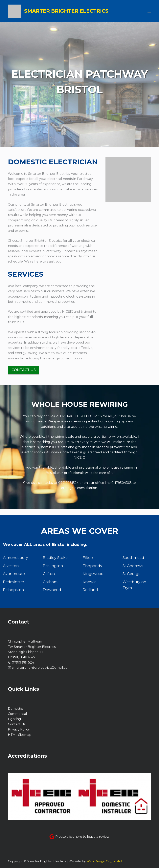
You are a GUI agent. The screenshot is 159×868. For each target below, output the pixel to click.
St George (132, 574)
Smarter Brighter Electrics (66, 11)
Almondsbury (15, 558)
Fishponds (92, 566)
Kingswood (93, 574)
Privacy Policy (19, 729)
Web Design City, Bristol (104, 861)
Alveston (11, 566)
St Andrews (133, 566)
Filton (88, 558)
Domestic (15, 709)
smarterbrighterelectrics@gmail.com (41, 668)
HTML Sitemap (20, 735)
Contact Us (17, 724)
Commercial (17, 714)
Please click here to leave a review (82, 837)
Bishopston (13, 590)
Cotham (50, 582)
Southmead (133, 558)
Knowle (90, 582)
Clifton (49, 574)
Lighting (14, 719)
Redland (90, 590)
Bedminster (14, 582)
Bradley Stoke (55, 558)
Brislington (53, 566)
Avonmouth (14, 574)
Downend (52, 590)
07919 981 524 (23, 662)
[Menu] (149, 11)
